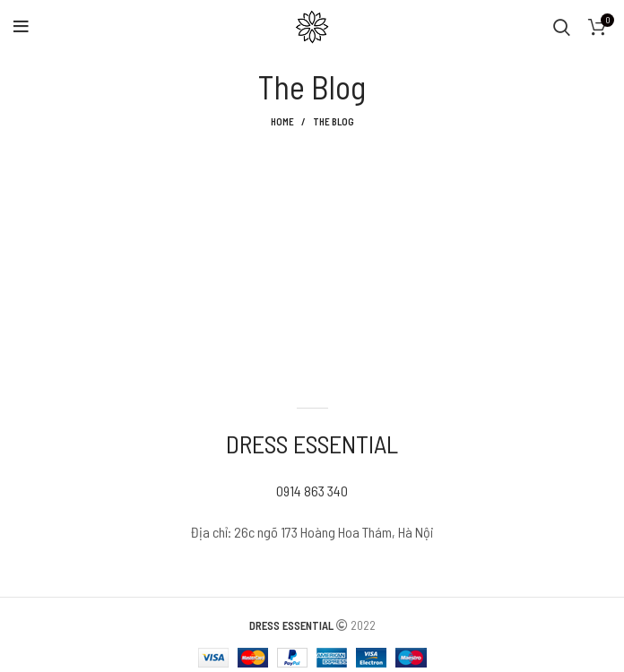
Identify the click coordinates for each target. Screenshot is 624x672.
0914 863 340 (312, 491)
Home (282, 121)
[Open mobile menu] (21, 27)
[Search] (562, 27)
